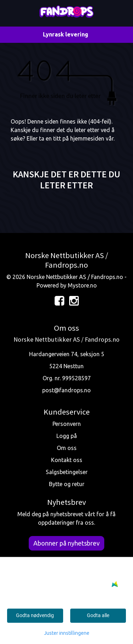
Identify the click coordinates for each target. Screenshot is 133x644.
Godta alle (98, 615)
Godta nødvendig (35, 615)
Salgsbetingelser (67, 472)
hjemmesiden (87, 138)
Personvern (67, 424)
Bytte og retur (67, 484)
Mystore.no (82, 285)
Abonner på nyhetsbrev (66, 543)
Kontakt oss (67, 460)
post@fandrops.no (66, 390)
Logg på (67, 436)
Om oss (67, 448)
